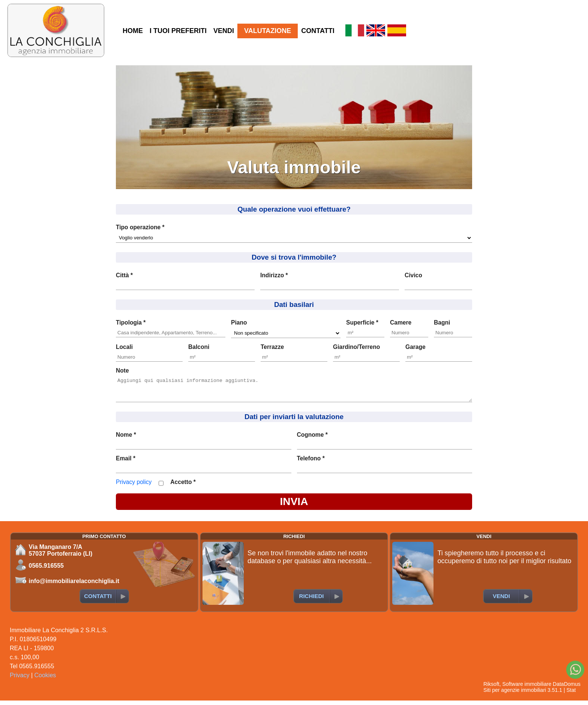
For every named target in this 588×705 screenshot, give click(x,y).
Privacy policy (134, 486)
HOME (133, 31)
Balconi (199, 347)
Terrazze (272, 347)
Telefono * (311, 463)
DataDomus (567, 688)
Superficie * (362, 322)
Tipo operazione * (140, 227)
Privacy (19, 680)
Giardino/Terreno (356, 347)
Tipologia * (131, 322)
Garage (415, 347)
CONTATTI (318, 31)
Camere (401, 322)
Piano (239, 322)
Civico (413, 275)
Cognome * (312, 439)
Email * (126, 463)
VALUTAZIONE (268, 31)
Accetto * (183, 486)
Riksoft (491, 688)
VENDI (224, 31)
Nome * (126, 439)
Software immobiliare (527, 688)
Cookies (45, 680)
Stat (571, 694)
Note (122, 371)
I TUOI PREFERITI (178, 31)
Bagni (442, 322)
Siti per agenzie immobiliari (515, 694)
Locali (124, 347)
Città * (124, 275)
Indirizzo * (274, 275)
